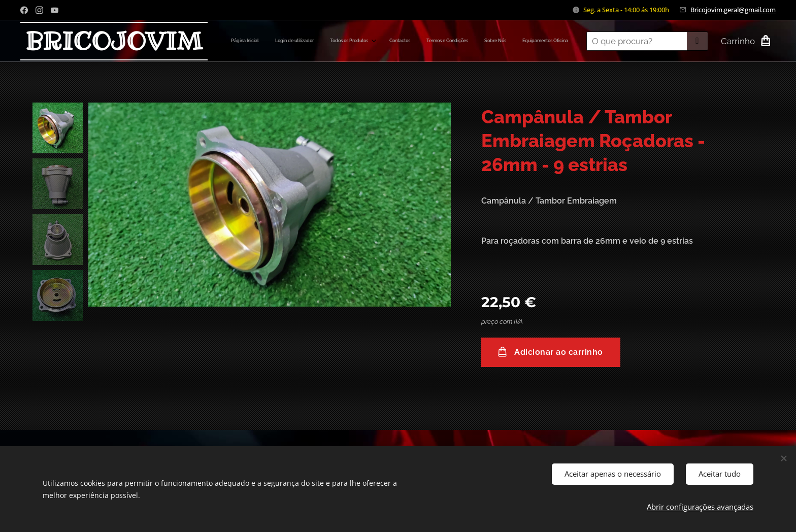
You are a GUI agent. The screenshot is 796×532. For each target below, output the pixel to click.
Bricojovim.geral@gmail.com (733, 10)
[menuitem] (468, 41)
